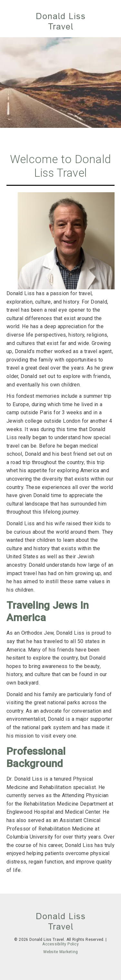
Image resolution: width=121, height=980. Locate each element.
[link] (61, 22)
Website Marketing (61, 952)
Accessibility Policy (60, 944)
